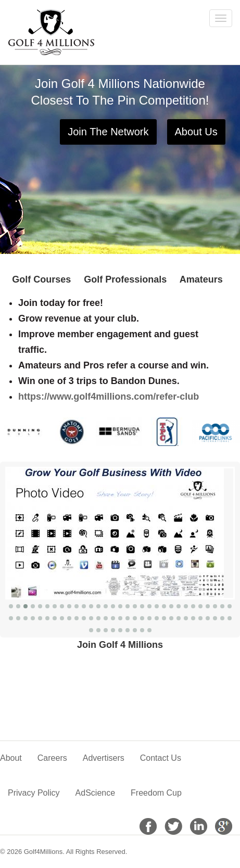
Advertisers (104, 758)
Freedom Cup (156, 793)
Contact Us (161, 758)
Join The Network (108, 132)
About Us (196, 132)
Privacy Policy (34, 793)
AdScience (96, 793)
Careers (52, 758)
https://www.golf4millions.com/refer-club (109, 397)
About (11, 758)
